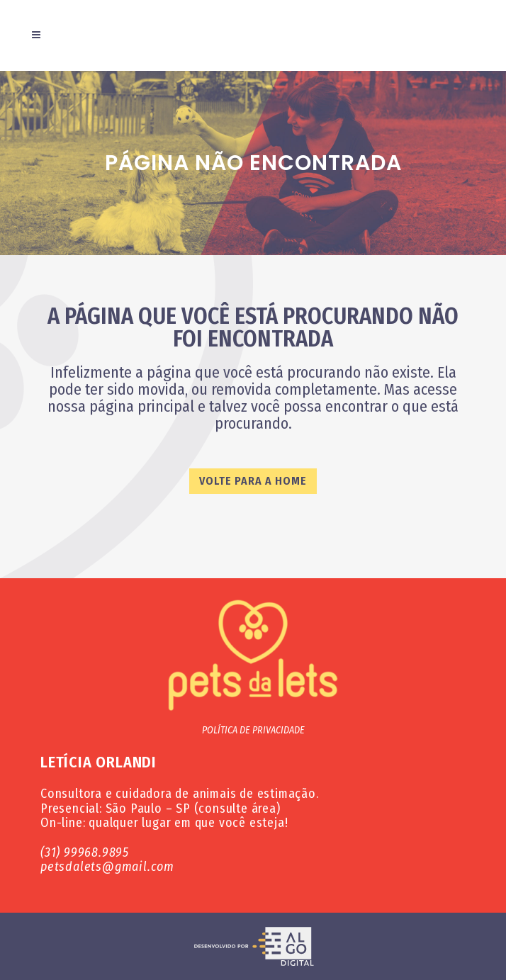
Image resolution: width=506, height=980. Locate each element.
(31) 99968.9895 (85, 852)
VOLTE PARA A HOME (253, 481)
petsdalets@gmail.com (107, 867)
